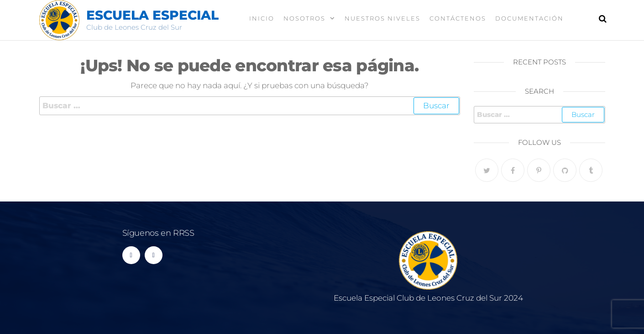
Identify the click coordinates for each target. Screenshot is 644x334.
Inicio (262, 18)
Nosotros (304, 18)
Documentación (529, 18)
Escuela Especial (152, 15)
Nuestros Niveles (382, 18)
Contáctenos (458, 18)
